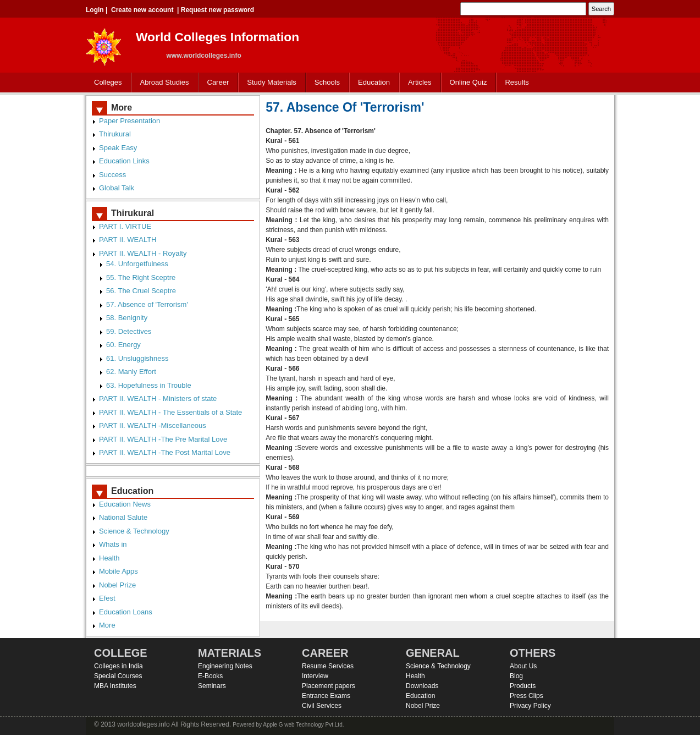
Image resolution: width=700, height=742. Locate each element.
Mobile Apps (118, 571)
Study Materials (269, 83)
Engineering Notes (225, 666)
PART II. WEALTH (128, 240)
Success (112, 175)
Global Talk (117, 188)
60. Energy (123, 345)
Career (216, 83)
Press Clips (527, 696)
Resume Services (328, 666)
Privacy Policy (530, 706)
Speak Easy (118, 148)
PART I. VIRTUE (125, 226)
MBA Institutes (115, 686)
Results (517, 82)
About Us (523, 666)
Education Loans (126, 612)
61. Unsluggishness (137, 358)
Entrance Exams (326, 696)
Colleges (106, 83)
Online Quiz (468, 82)
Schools (325, 83)
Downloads (422, 686)
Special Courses (118, 676)
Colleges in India (118, 666)
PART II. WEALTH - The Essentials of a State (170, 412)
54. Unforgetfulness (137, 264)
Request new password (217, 10)
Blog (516, 676)
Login (95, 10)
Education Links (124, 161)
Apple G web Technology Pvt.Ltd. (303, 725)
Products (523, 686)
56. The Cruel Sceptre (141, 291)
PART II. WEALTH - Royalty (143, 253)
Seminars (212, 686)
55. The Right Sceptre (141, 277)
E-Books (210, 676)
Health (109, 558)
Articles (420, 82)
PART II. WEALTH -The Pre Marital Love (163, 439)
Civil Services (322, 706)
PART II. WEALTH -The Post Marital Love (165, 452)
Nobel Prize (117, 585)
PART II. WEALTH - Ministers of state (158, 399)
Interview (315, 676)
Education (371, 83)
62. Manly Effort (131, 372)
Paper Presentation (129, 121)
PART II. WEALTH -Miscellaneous (153, 425)
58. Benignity (127, 318)
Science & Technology (134, 531)
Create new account (142, 10)
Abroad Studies (162, 83)
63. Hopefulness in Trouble (149, 385)
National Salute (123, 517)
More (107, 625)
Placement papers (329, 686)
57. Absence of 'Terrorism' (147, 304)
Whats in (113, 544)
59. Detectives (129, 331)
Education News (125, 504)
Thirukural (115, 134)
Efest (107, 598)
